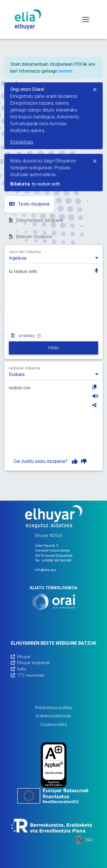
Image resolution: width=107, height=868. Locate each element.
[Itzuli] (53, 348)
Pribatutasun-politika (54, 708)
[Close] (95, 89)
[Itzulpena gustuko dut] (75, 461)
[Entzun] (95, 396)
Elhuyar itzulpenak (30, 663)
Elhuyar (21, 657)
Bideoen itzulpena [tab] (31, 237)
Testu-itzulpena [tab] (29, 204)
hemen (65, 71)
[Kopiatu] (95, 387)
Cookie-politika (53, 725)
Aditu (19, 669)
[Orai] (54, 601)
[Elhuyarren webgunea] (54, 517)
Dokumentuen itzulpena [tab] (36, 220)
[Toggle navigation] (86, 19)
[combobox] (53, 258)
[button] (96, 271)
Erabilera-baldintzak (53, 716)
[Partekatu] (95, 405)
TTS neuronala (28, 675)
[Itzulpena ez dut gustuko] (84, 461)
